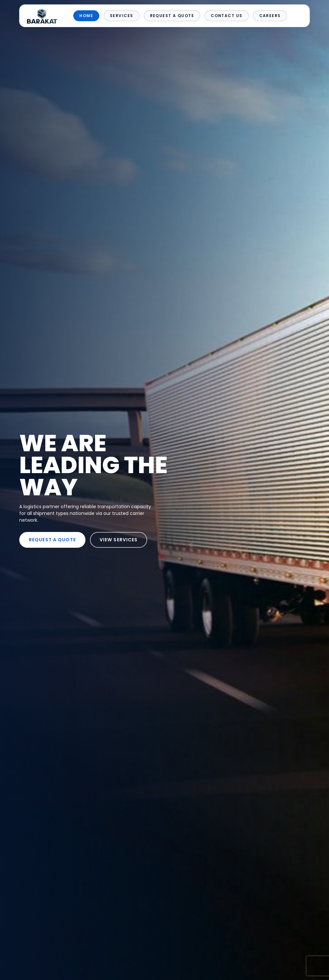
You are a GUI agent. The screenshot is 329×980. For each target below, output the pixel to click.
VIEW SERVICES (119, 540)
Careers (270, 16)
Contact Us (227, 16)
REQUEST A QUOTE (52, 540)
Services (122, 16)
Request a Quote (172, 16)
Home (86, 16)
